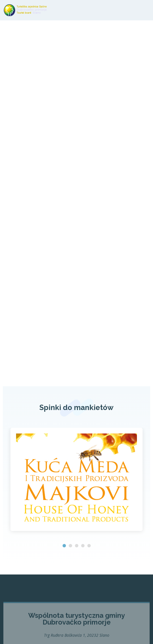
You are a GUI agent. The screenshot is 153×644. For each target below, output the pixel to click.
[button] (64, 546)
